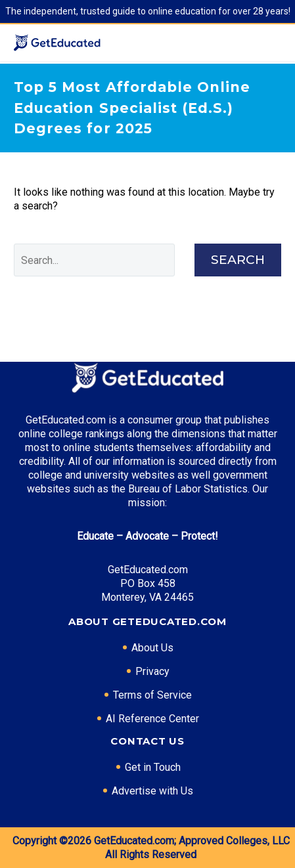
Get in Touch (153, 767)
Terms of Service (152, 695)
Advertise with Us (152, 791)
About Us (152, 648)
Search (238, 260)
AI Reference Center (152, 719)
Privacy (152, 671)
